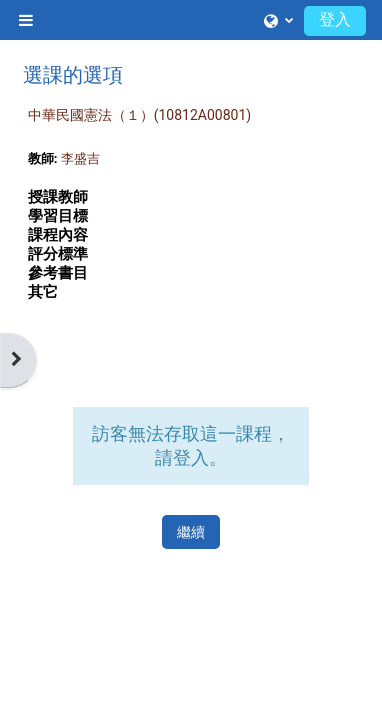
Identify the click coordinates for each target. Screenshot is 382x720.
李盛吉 (80, 158)
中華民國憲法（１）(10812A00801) (139, 115)
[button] (278, 20)
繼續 (191, 532)
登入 (335, 19)
